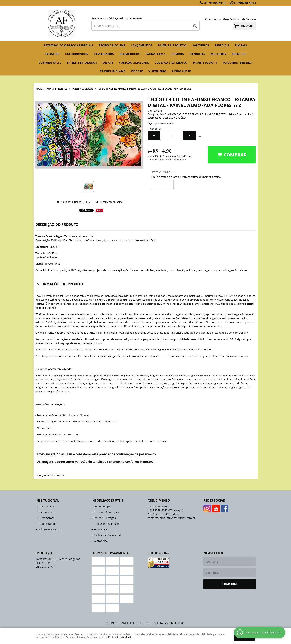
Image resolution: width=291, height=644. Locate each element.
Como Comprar (103, 506)
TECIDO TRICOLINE (112, 45)
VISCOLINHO (157, 71)
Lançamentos (142, 45)
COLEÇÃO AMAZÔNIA (134, 63)
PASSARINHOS (104, 54)
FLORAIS (241, 45)
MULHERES (218, 54)
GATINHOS (52, 54)
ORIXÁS (108, 63)
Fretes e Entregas (105, 518)
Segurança (100, 529)
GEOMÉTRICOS (130, 54)
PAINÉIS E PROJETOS (172, 45)
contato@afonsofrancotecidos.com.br (171, 518)
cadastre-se (135, 18)
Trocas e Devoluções (107, 524)
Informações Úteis (107, 500)
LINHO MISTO (182, 71)
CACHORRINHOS (77, 54)
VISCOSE (137, 71)
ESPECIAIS (222, 45)
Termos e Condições (106, 512)
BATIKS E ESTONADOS (82, 63)
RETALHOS (239, 54)
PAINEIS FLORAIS (205, 63)
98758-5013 (215, 3)
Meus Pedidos (231, 19)
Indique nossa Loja (50, 529)
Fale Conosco (248, 19)
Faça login (119, 18)
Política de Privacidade (108, 535)
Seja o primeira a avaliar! (161, 123)
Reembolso (101, 541)
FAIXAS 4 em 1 (156, 54)
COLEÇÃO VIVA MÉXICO (171, 63)
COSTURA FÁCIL (50, 63)
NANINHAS (197, 54)
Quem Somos (213, 19)
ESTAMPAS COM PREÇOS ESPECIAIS (69, 45)
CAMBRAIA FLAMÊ (113, 71)
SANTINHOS (201, 45)
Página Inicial (46, 506)
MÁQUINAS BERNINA (238, 63)
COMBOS (178, 54)
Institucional (47, 500)
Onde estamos (47, 524)
